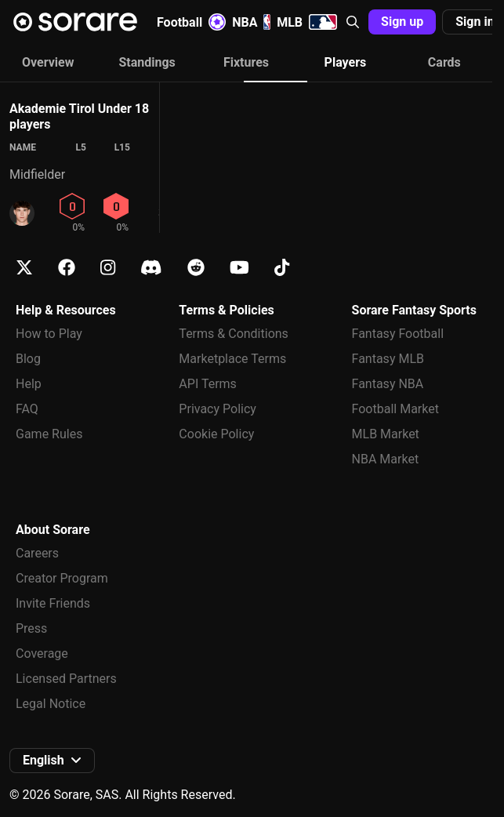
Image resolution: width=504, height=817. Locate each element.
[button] (353, 22)
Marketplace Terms (232, 359)
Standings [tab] (147, 62)
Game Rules (49, 434)
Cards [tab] (444, 62)
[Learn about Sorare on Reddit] (196, 268)
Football (191, 22)
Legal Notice (51, 704)
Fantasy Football (398, 334)
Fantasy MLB (388, 359)
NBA (251, 22)
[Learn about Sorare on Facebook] (67, 268)
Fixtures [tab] (246, 62)
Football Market (395, 409)
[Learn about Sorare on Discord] (151, 268)
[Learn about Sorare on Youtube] (239, 268)
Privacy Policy (218, 409)
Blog (28, 359)
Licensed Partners (66, 679)
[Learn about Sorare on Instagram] (108, 268)
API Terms (208, 384)
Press (31, 628)
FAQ (27, 409)
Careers (37, 553)
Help (29, 384)
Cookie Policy (216, 434)
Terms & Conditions (234, 334)
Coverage (42, 654)
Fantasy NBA (388, 384)
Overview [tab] (48, 62)
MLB (307, 22)
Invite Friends (53, 603)
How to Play (49, 334)
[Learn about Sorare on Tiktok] (282, 268)
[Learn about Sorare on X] (24, 268)
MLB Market (386, 434)
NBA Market (386, 459)
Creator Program (62, 578)
